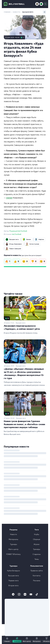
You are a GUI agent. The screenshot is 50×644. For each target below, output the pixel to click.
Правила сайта (37, 571)
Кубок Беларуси (13, 571)
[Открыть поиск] (45, 4)
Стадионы (37, 554)
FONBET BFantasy (13, 554)
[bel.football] (14, 4)
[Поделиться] (44, 12)
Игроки (37, 544)
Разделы (13, 530)
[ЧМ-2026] (37, 4)
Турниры (13, 544)
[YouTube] (31, 594)
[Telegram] (13, 594)
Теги (37, 530)
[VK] (25, 594)
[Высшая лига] (41, 4)
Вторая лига (13, 585)
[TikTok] (37, 594)
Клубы (37, 534)
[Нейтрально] (25, 261)
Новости (16, 12)
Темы (37, 559)
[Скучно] (42, 261)
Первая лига (13, 580)
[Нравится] (16, 261)
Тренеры (37, 549)
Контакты (37, 576)
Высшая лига (28, 12)
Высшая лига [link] (21, 323)
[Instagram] (19, 594)
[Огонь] (8, 261)
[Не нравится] (34, 261)
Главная (7, 12)
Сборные (37, 539)
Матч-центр (13, 549)
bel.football (17, 234)
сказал (9, 198)
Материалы (13, 539)
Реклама (37, 580)
